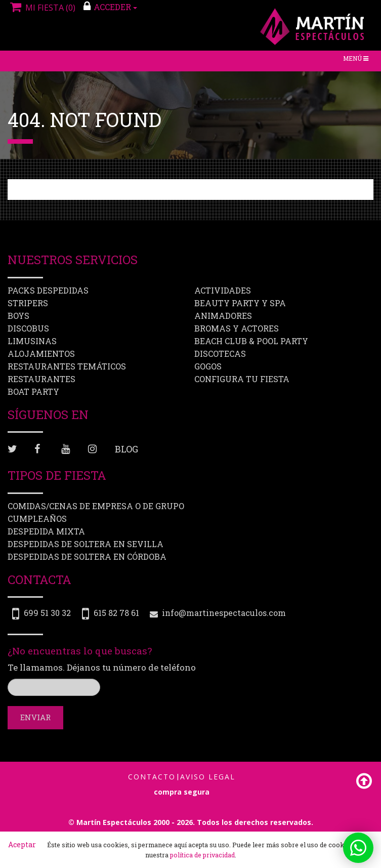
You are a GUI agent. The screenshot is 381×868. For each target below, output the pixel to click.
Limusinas (32, 341)
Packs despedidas (48, 290)
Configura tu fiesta (242, 379)
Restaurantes (41, 379)
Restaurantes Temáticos (67, 366)
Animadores (223, 316)
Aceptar (22, 844)
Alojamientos (41, 354)
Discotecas (220, 354)
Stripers (28, 303)
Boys (18, 316)
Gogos (208, 366)
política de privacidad (202, 855)
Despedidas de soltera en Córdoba (87, 556)
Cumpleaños (37, 518)
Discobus (28, 328)
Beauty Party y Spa (240, 303)
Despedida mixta (46, 531)
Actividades (223, 290)
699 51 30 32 (47, 613)
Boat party (33, 391)
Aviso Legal (208, 777)
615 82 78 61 (116, 613)
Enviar (35, 717)
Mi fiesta (41, 8)
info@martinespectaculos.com (224, 613)
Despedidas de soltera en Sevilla (86, 543)
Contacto (152, 777)
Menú (358, 60)
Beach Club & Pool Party (251, 341)
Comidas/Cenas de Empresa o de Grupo (96, 505)
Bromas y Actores (237, 328)
